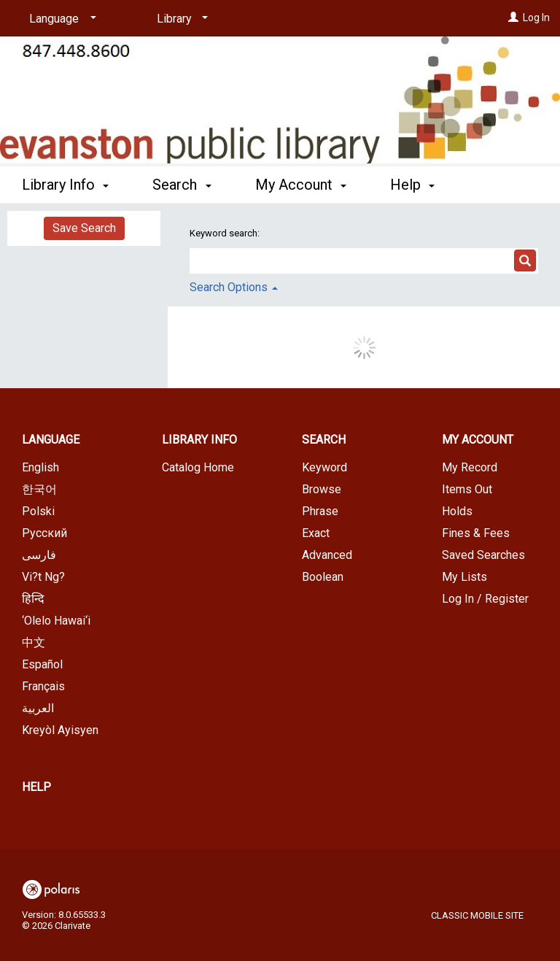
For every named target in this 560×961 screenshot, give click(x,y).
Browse (322, 489)
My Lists (464, 577)
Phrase (320, 511)
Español (42, 664)
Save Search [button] (84, 228)
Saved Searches (483, 555)
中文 (34, 642)
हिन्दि (33, 599)
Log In (536, 18)
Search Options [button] (234, 287)
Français (43, 686)
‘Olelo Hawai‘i (56, 621)
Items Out (467, 489)
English (40, 467)
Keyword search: (226, 233)
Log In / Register (485, 599)
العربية (38, 708)
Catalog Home (198, 467)
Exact (316, 533)
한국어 (39, 489)
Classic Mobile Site (477, 915)
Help (36, 787)
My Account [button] (301, 182)
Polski (38, 511)
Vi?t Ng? (43, 577)
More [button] (419, 185)
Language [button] (51, 440)
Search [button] (182, 182)
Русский (44, 533)
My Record (470, 467)
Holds (457, 511)
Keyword (324, 467)
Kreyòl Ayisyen (60, 730)
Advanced (327, 555)
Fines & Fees (476, 533)
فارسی (39, 555)
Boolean (323, 577)
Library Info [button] (65, 182)
